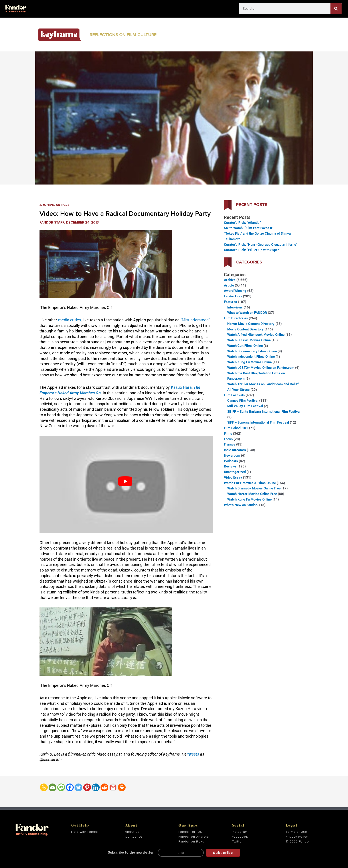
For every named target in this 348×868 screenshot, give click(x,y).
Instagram (240, 832)
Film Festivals (234, 395)
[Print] (122, 787)
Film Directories (236, 318)
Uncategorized (235, 472)
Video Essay (233, 477)
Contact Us (134, 837)
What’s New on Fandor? (241, 505)
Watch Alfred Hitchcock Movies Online (256, 335)
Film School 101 (236, 428)
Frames (230, 444)
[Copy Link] (44, 787)
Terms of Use (296, 832)
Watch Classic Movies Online (249, 340)
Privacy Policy (297, 837)
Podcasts (231, 461)
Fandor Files (233, 296)
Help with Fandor (85, 832)
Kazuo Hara (181, 387)
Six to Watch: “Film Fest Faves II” (249, 228)
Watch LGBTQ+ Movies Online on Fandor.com (261, 368)
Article (63, 205)
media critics (69, 320)
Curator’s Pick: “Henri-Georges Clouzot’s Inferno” (261, 245)
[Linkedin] (96, 787)
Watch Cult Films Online (245, 346)
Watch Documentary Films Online (252, 351)
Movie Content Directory (245, 329)
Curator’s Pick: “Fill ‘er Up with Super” (252, 250)
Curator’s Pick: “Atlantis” (242, 223)
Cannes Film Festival (243, 401)
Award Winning (235, 291)
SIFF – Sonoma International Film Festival (258, 422)
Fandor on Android (194, 837)
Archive (47, 205)
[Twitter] (78, 787)
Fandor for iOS (190, 832)
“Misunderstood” (195, 320)
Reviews (230, 466)
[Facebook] (70, 787)
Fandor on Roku (191, 842)
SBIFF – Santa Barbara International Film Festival (264, 412)
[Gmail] (113, 787)
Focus (228, 439)
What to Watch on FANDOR (247, 313)
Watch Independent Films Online (251, 357)
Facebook (240, 837)
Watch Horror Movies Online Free (252, 494)
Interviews (235, 307)
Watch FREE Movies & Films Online (250, 483)
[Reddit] (104, 787)
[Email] (52, 787)
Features (230, 302)
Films (228, 434)
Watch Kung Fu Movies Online (249, 362)
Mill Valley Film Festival (245, 406)
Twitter (237, 842)
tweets (194, 754)
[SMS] (61, 787)
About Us (132, 832)
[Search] (336, 9)
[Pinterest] (87, 787)
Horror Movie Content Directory (251, 324)
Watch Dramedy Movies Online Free (254, 488)
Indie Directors (235, 450)
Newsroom (232, 456)
